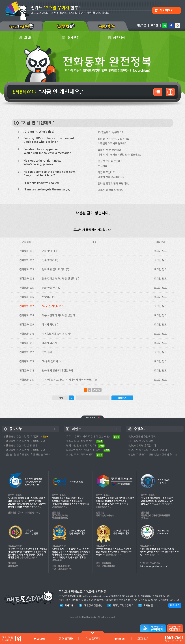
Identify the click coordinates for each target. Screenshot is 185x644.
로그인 (154, 25)
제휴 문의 (175, 605)
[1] (174, 450)
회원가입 (141, 25)
